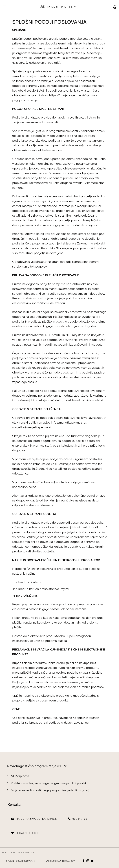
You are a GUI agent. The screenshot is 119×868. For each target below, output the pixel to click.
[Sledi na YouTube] (92, 861)
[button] (5, 7)
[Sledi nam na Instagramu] (88, 861)
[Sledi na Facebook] (84, 861)
